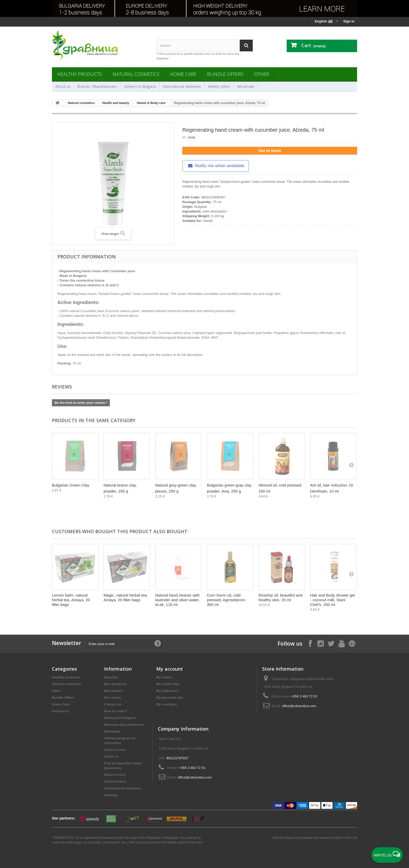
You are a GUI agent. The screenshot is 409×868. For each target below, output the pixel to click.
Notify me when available (216, 166)
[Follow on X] (331, 643)
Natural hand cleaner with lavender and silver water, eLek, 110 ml (177, 600)
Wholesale (246, 86)
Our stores (113, 698)
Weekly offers (219, 86)
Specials (111, 677)
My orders (164, 677)
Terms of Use (115, 750)
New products (115, 684)
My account (170, 669)
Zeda (191, 137)
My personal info (170, 698)
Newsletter (67, 643)
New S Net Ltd (346, 838)
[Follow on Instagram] (321, 643)
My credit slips (168, 684)
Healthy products (80, 74)
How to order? (116, 711)
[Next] (351, 465)
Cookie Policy (115, 782)
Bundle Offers (225, 74)
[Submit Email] (158, 644)
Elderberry (60, 711)
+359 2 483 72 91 (304, 696)
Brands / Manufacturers (97, 86)
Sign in (349, 21)
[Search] (246, 45)
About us (63, 86)
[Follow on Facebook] (310, 643)
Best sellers (114, 691)
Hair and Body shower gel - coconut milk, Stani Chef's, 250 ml (333, 600)
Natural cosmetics (136, 74)
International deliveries (182, 86)
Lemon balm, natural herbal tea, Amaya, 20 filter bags (71, 600)
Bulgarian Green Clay (71, 485)
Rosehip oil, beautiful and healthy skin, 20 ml (280, 597)
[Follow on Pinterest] (352, 643)
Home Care (183, 74)
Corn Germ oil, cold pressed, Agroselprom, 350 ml (226, 600)
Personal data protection (124, 725)
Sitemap (111, 795)
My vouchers (167, 704)
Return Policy (115, 775)
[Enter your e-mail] (124, 644)
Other (261, 74)
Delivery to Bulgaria (140, 86)
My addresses (167, 691)
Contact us (113, 704)
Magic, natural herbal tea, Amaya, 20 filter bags (126, 597)
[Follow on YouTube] (341, 643)
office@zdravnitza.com (299, 706)
